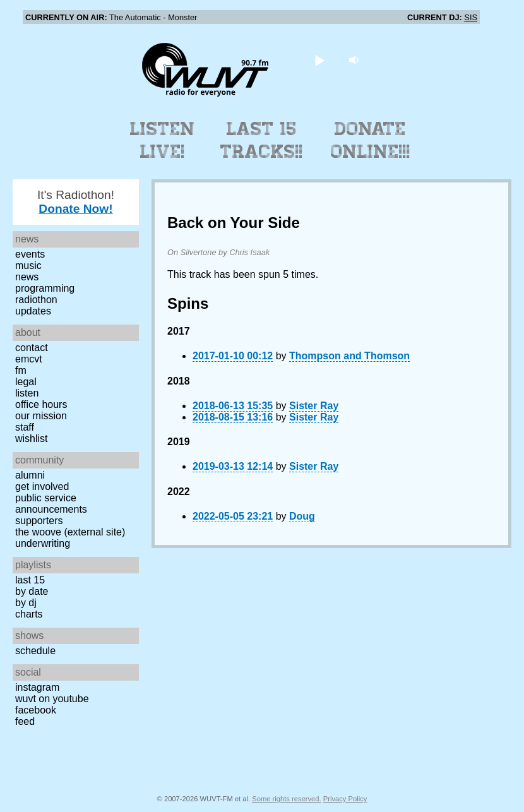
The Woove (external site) (70, 532)
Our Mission (41, 416)
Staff (25, 427)
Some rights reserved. (286, 799)
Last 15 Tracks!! (262, 140)
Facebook (36, 710)
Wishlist (32, 439)
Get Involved (42, 487)
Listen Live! (163, 140)
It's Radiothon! (76, 202)
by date (32, 591)
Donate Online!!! (371, 140)
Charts (29, 614)
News (27, 277)
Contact (32, 348)
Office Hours (41, 404)
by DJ (26, 603)
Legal (26, 382)
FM (21, 370)
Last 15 (30, 580)
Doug (302, 516)
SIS (471, 17)
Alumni (30, 475)
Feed (25, 721)
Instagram (37, 687)
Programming (45, 288)
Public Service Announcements (51, 504)
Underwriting (43, 543)
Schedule (35, 651)
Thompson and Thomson (349, 356)
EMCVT (29, 359)
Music (28, 266)
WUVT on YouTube (52, 699)
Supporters (39, 521)
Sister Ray (314, 406)
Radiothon (36, 300)
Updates (33, 311)
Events (30, 254)
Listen (27, 393)
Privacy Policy (345, 799)
